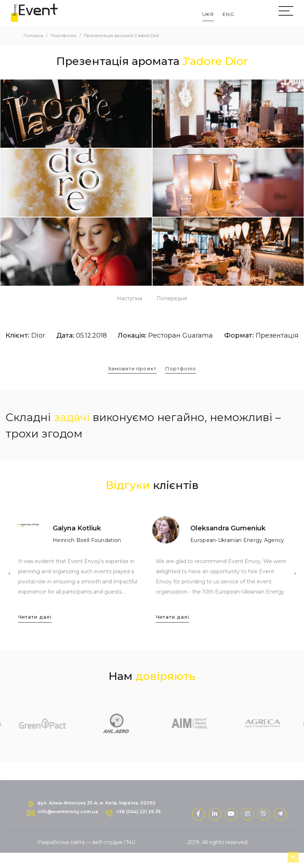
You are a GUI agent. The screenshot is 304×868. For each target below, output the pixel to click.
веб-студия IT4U (114, 842)
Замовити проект (132, 368)
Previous (9, 574)
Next (295, 574)
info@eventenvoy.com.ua (68, 812)
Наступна (129, 298)
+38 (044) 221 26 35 (138, 812)
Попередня (172, 298)
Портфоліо (181, 368)
